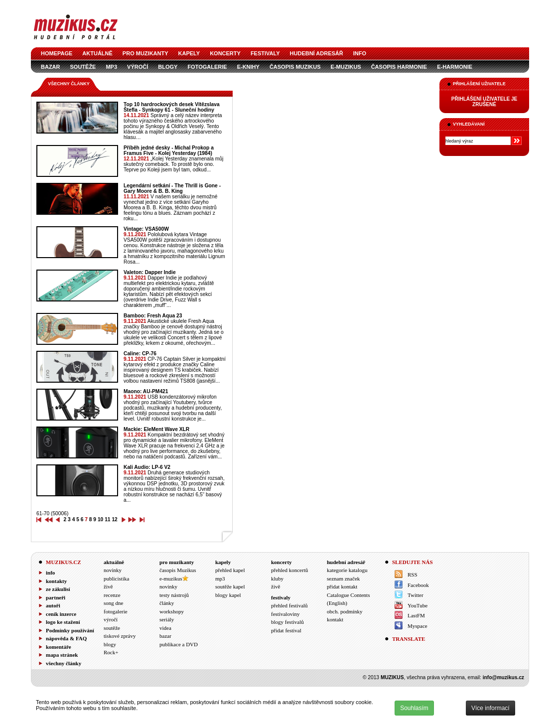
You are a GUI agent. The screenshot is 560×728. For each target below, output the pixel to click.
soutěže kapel (230, 586)
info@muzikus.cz (503, 677)
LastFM (416, 615)
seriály (167, 619)
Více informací (490, 708)
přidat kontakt (342, 586)
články (167, 603)
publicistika (116, 579)
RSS (413, 575)
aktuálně (97, 53)
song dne (113, 603)
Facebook (418, 585)
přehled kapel (230, 570)
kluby (277, 579)
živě (108, 586)
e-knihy (248, 67)
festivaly (265, 53)
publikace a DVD (179, 644)
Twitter (416, 595)
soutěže (83, 67)
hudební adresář (317, 53)
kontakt (335, 619)
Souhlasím (414, 708)
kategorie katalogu (347, 570)
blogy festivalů (287, 622)
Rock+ (111, 652)
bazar (51, 67)
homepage (57, 53)
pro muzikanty (145, 53)
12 (114, 519)
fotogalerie (207, 67)
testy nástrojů (174, 595)
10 (100, 519)
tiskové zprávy (120, 636)
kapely (189, 53)
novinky (113, 570)
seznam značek (343, 579)
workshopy (172, 611)
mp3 (111, 67)
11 (107, 519)
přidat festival (286, 630)
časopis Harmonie (399, 67)
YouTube (418, 605)
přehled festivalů (289, 605)
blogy (168, 67)
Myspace (418, 626)
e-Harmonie (455, 67)
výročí (138, 67)
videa (165, 628)
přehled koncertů (289, 570)
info (360, 53)
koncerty (225, 53)
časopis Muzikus (295, 67)
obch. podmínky (345, 611)
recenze (112, 595)
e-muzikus (346, 67)
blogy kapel (228, 595)
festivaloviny (285, 614)
